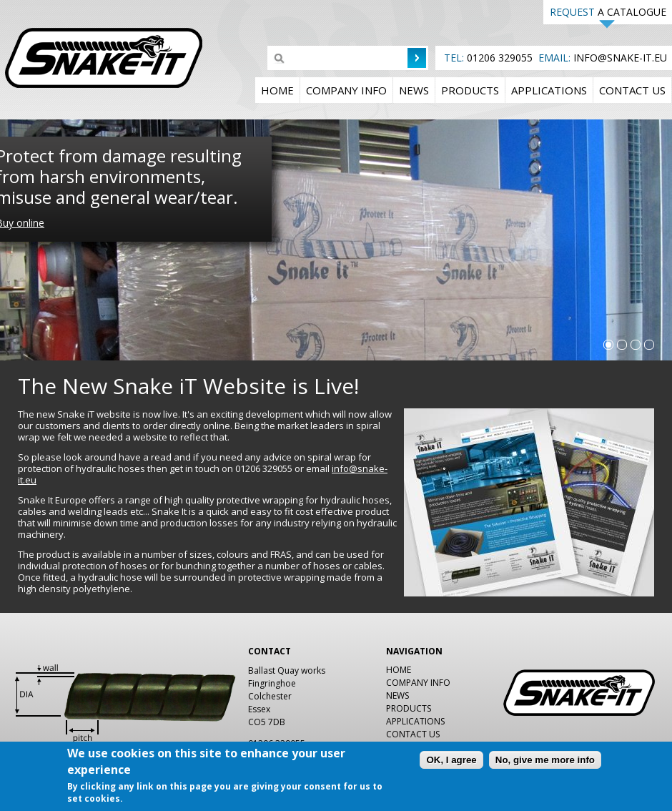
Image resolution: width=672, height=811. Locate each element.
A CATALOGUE (608, 12)
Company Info (346, 90)
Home (277, 90)
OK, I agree (451, 763)
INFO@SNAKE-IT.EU (620, 58)
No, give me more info (545, 763)
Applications (549, 90)
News (414, 90)
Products (470, 90)
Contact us (632, 90)
